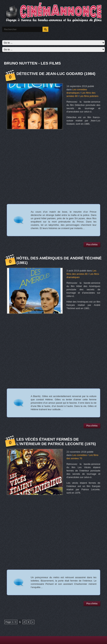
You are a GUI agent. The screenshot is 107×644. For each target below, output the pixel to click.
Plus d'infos (92, 245)
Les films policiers (89, 96)
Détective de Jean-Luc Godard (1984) (56, 74)
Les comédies (80, 455)
